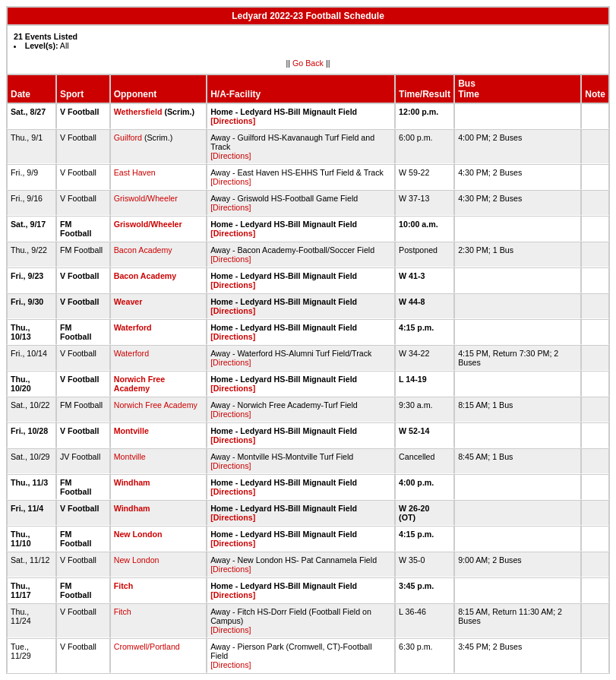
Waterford (133, 327)
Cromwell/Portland (147, 647)
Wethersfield (138, 112)
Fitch (123, 586)
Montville (131, 431)
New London (138, 534)
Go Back (308, 63)
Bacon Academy (143, 250)
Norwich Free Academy (140, 384)
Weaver (128, 302)
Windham (132, 482)
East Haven (135, 172)
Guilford (128, 138)
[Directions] (233, 121)
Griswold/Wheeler (146, 198)
